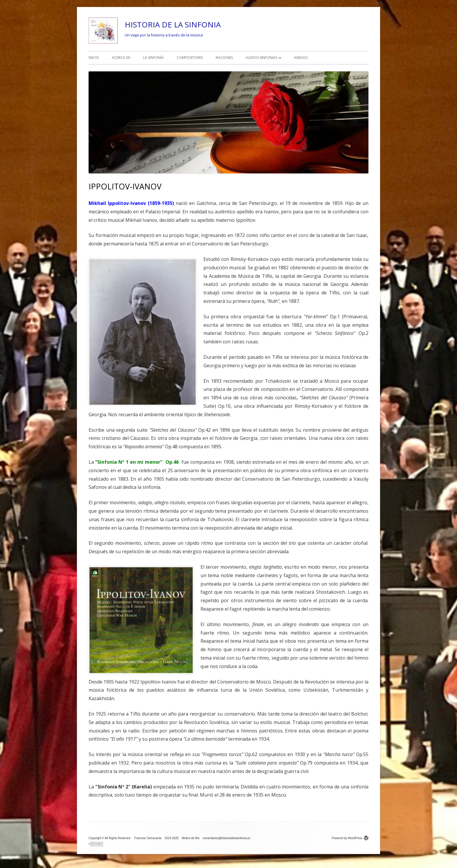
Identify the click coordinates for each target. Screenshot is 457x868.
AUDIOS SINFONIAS (261, 58)
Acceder (97, 844)
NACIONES (224, 58)
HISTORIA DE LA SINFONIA (173, 24)
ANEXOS (301, 58)
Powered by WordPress (350, 838)
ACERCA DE (121, 58)
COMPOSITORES (190, 58)
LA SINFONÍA (153, 58)
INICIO (94, 58)
